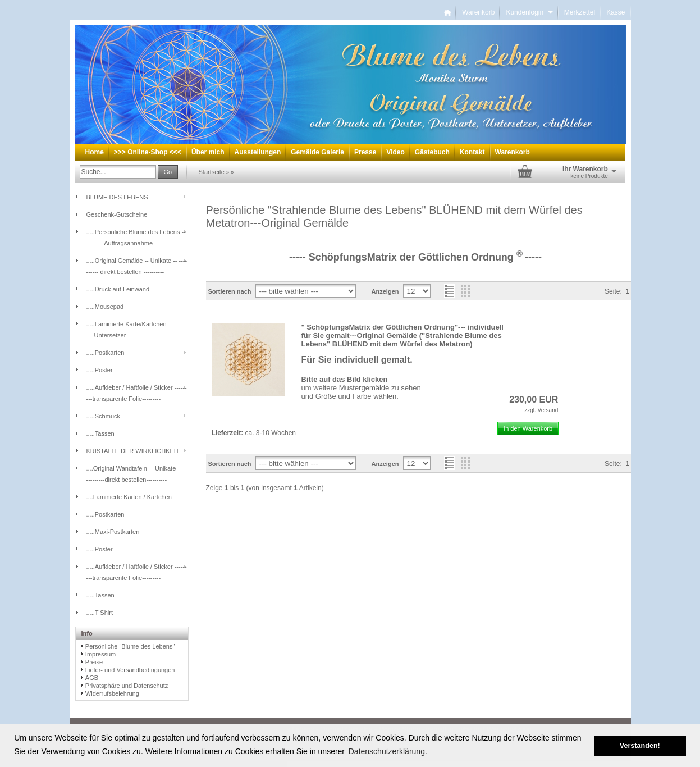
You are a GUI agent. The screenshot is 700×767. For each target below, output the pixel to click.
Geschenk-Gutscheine (117, 214)
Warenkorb (478, 12)
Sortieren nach (230, 291)
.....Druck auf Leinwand (118, 289)
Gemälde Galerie (317, 152)
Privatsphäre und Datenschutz (127, 686)
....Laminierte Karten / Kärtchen (129, 497)
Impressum (100, 654)
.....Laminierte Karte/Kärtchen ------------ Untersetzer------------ (137, 330)
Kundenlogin (529, 12)
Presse (365, 152)
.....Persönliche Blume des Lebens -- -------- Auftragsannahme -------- (136, 238)
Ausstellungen (258, 152)
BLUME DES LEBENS (117, 197)
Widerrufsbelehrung (112, 693)
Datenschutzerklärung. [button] (388, 751)
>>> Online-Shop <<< (148, 152)
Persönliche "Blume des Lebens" (130, 646)
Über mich (208, 152)
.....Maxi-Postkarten (113, 532)
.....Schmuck (104, 416)
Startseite (212, 172)
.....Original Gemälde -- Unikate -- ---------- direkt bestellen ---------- (137, 266)
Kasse (616, 12)
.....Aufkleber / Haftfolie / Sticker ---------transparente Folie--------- (137, 393)
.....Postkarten (106, 353)
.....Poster (100, 370)
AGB (92, 678)
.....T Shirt (100, 613)
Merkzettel (580, 12)
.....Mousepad (105, 307)
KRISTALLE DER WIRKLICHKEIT (133, 451)
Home (95, 152)
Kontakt (472, 152)
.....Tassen (100, 433)
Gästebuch (432, 152)
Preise (94, 662)
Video (395, 152)
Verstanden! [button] (640, 746)
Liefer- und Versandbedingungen (130, 670)
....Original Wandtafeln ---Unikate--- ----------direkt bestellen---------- (136, 474)
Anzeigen (385, 291)
